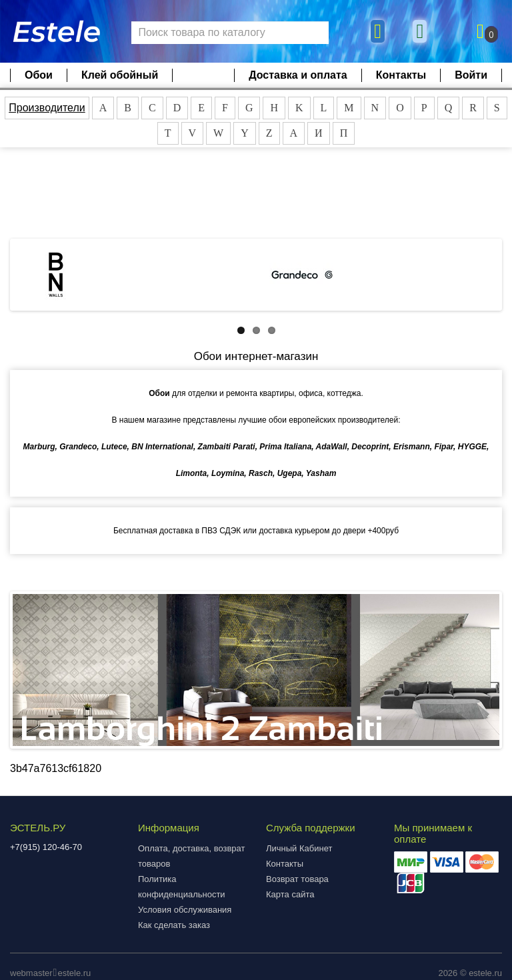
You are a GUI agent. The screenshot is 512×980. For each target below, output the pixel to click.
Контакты (401, 75)
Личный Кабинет (299, 848)
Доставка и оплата (298, 75)
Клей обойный (120, 75)
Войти (471, 75)
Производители (47, 108)
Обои (39, 75)
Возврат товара (297, 879)
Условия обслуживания (185, 910)
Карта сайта (290, 894)
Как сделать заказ (174, 925)
